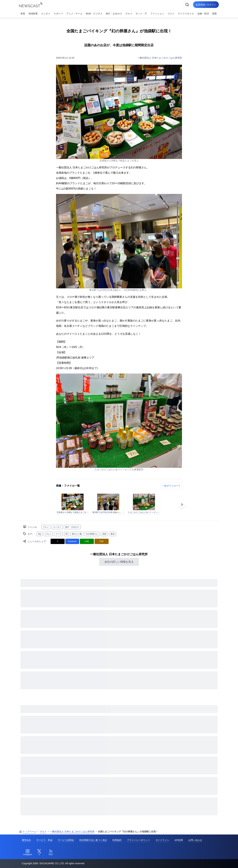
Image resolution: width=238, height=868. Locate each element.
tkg (40, 534)
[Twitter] (39, 852)
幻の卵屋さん (92, 534)
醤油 (113, 534)
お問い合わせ (195, 840)
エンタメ (46, 14)
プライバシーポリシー (139, 840)
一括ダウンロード (171, 486)
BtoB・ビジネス (94, 14)
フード (58, 534)
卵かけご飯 (77, 534)
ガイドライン (162, 840)
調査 (215, 14)
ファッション (157, 14)
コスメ (171, 14)
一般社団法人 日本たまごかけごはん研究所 (160, 58)
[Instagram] (28, 852)
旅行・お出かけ (114, 14)
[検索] (187, 5)
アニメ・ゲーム (74, 14)
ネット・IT (141, 14)
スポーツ (58, 14)
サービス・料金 (44, 840)
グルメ (129, 14)
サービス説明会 (66, 840)
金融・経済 (203, 14)
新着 (23, 14)
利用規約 (117, 840)
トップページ (28, 832)
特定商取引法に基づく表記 (93, 840)
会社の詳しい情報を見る (119, 562)
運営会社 (26, 840)
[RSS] (51, 852)
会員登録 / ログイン (206, 5)
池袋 (104, 534)
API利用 (179, 840)
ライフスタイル (186, 14)
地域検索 (33, 14)
